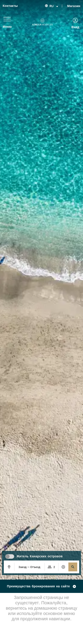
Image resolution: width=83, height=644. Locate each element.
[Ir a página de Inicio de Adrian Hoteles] (42, 22)
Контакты (10, 6)
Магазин (74, 6)
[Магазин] (62, 6)
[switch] (10, 556)
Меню (7, 27)
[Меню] (7, 19)
